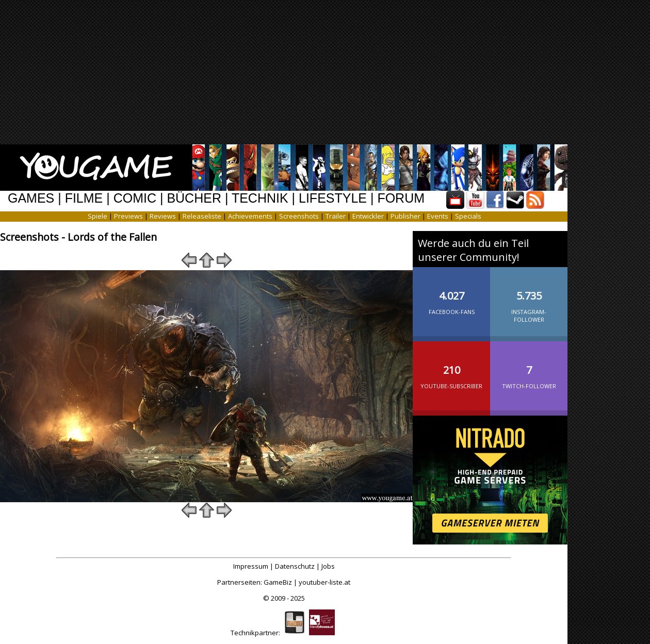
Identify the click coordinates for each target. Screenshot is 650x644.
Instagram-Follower (529, 298)
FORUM (401, 198)
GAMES (31, 198)
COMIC (135, 198)
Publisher (405, 216)
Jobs (328, 566)
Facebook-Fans (451, 294)
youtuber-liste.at (324, 582)
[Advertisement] (321, 72)
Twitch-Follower (529, 369)
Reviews (163, 216)
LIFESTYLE (333, 198)
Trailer (336, 216)
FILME (84, 198)
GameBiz (278, 582)
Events (438, 216)
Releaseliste (202, 216)
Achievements (250, 216)
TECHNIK (260, 198)
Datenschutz (295, 566)
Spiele (98, 216)
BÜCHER (194, 198)
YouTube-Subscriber (451, 369)
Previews (128, 216)
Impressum (251, 566)
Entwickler (368, 216)
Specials (468, 216)
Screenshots (299, 216)
